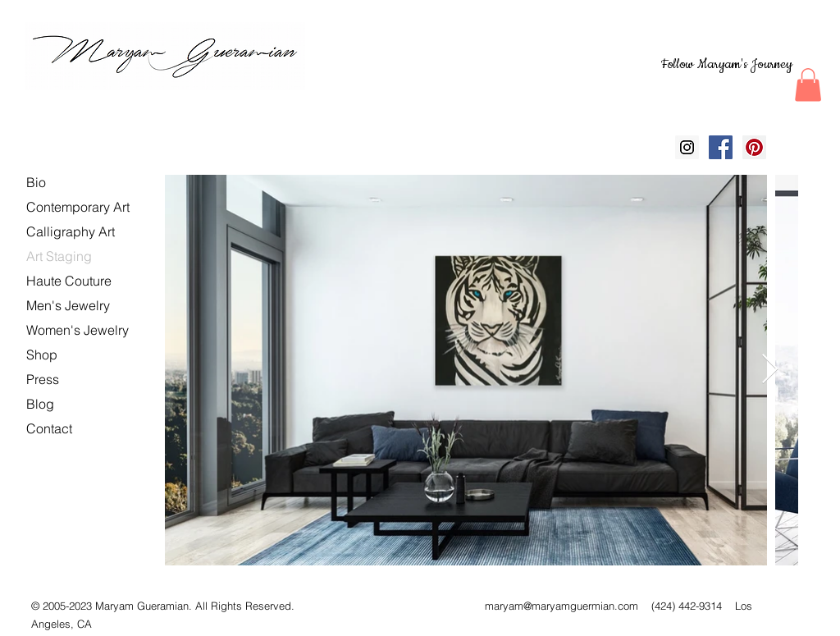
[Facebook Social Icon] (721, 147)
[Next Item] (770, 370)
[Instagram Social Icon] (687, 147)
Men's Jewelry (68, 305)
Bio (36, 182)
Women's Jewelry (78, 330)
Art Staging (59, 256)
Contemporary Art (78, 207)
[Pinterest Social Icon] (754, 147)
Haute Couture (69, 281)
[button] (808, 85)
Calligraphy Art (71, 231)
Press (43, 379)
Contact (49, 428)
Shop (42, 355)
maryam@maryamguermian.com (562, 606)
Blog (40, 404)
